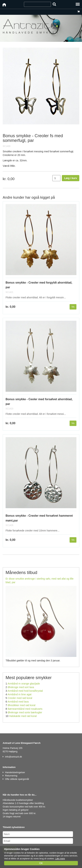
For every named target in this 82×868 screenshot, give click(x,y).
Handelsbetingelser (15, 772)
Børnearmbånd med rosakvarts (25, 709)
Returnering (11, 776)
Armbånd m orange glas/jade (24, 684)
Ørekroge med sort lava (21, 687)
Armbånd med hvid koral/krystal (25, 691)
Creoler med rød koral (20, 698)
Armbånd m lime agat (20, 694)
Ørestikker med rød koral (22, 705)
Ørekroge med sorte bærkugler (25, 712)
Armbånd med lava (18, 702)
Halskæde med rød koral (23, 716)
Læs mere (60, 859)
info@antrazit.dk (13, 757)
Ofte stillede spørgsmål (17, 779)
